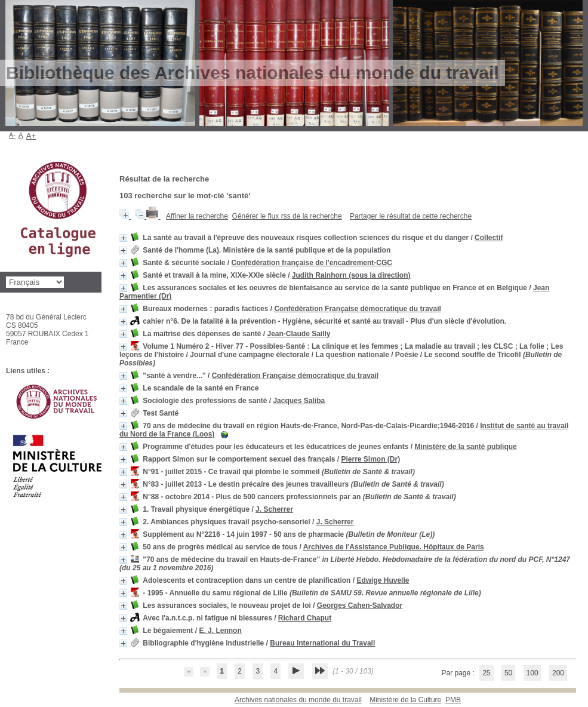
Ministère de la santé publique (465, 447)
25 (486, 673)
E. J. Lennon (220, 631)
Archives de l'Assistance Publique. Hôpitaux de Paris (394, 547)
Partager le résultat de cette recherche (411, 216)
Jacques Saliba (299, 401)
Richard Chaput (305, 618)
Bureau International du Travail (322, 643)
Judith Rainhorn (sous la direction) (351, 275)
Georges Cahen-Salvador (360, 605)
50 (508, 673)
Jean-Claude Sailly (298, 334)
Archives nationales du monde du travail (298, 700)
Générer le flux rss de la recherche (287, 216)
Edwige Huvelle (383, 580)
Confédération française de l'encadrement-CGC (312, 263)
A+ (31, 136)
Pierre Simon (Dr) (370, 459)
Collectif (489, 238)
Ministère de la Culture (405, 700)
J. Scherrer (274, 509)
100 (532, 673)
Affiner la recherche (197, 216)
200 (558, 673)
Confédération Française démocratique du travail (357, 309)
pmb (453, 700)
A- (12, 135)
